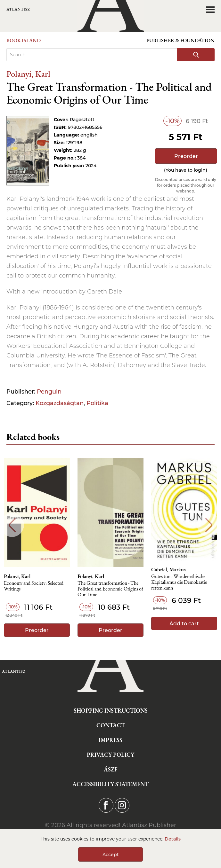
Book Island (24, 40)
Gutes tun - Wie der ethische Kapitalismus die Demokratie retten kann (179, 582)
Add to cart (184, 624)
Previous (12, 525)
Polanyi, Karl (28, 74)
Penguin (49, 392)
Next (209, 525)
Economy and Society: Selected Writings (34, 586)
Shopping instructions (111, 711)
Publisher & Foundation (180, 40)
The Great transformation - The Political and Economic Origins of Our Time (110, 589)
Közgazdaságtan (60, 403)
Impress (110, 740)
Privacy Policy (110, 755)
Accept (111, 855)
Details (173, 839)
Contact (111, 725)
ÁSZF (111, 769)
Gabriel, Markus (168, 570)
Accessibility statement (110, 784)
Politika (97, 403)
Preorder (186, 156)
